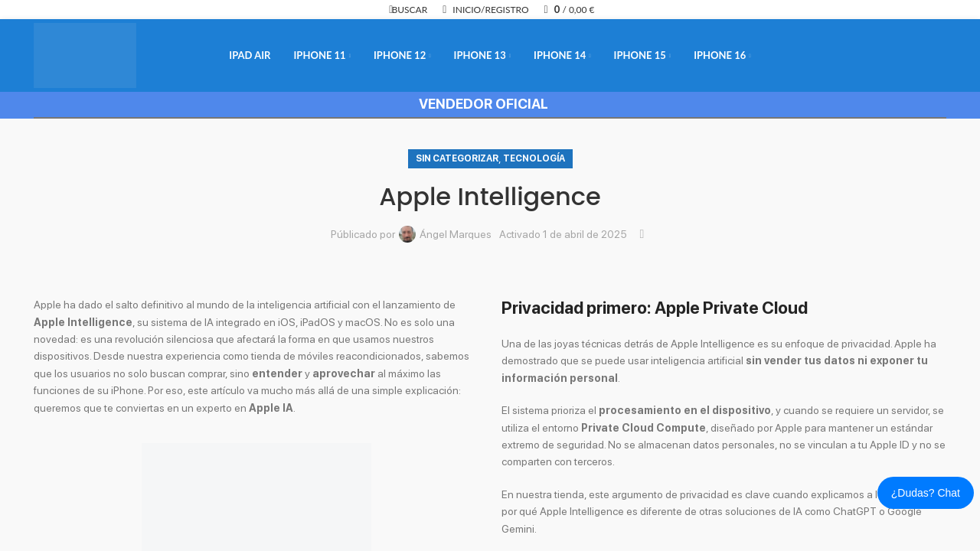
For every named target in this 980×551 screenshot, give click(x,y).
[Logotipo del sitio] (85, 54)
